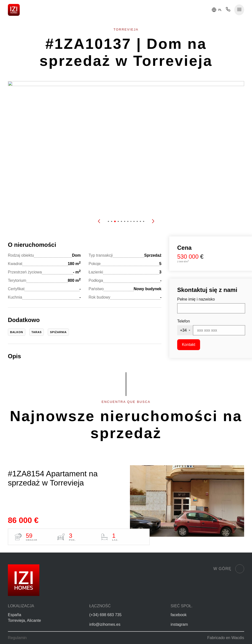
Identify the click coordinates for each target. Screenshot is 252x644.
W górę (229, 569)
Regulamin (17, 638)
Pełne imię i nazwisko (196, 299)
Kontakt (189, 345)
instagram (179, 624)
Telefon (184, 321)
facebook (179, 615)
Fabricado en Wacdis (226, 638)
